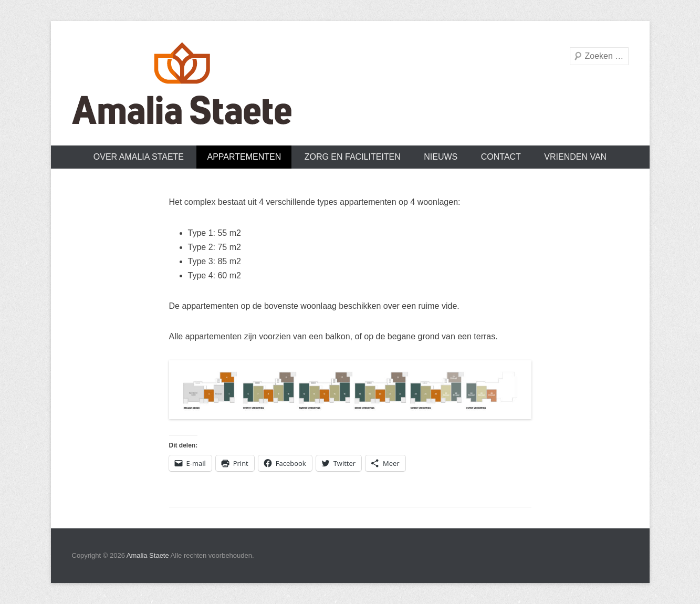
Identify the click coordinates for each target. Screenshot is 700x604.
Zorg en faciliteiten (353, 157)
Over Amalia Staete (139, 157)
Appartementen (244, 157)
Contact (501, 157)
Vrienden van (575, 157)
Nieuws (441, 157)
